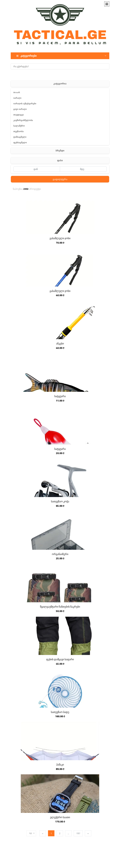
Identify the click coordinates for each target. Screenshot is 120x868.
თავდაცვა (19, 115)
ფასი (60, 160)
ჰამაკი (60, 765)
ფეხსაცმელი (20, 143)
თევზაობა (19, 131)
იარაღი (17, 98)
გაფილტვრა (60, 179)
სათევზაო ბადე (60, 712)
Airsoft (17, 92)
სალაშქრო (19, 126)
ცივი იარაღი (20, 109)
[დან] (37, 169)
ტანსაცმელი (20, 137)
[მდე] (83, 169)
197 (78, 833)
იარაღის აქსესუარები (25, 104)
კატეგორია (60, 84)
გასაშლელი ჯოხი (60, 238)
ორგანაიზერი (60, 554)
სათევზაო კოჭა (60, 501)
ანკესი (60, 343)
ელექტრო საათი (60, 817)
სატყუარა (60, 396)
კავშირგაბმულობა (23, 120)
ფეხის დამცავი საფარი (60, 659)
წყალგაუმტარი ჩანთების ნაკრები (60, 607)
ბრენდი (60, 151)
